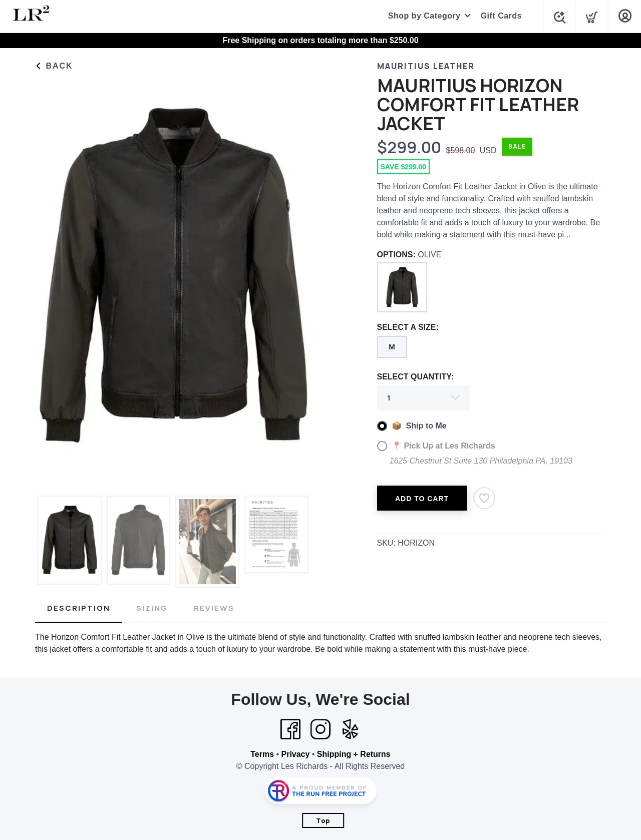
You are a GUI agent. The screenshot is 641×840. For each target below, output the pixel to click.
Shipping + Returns (354, 754)
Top (323, 820)
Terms (262, 754)
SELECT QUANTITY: (415, 377)
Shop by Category (422, 16)
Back (54, 66)
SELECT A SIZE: (408, 327)
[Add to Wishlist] (484, 498)
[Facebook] (290, 729)
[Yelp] (351, 729)
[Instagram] (320, 729)
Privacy (295, 754)
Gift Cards (499, 16)
